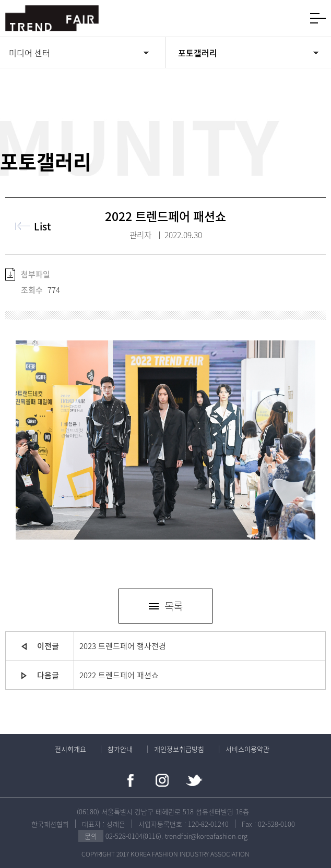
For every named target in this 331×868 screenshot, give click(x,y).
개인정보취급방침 (179, 749)
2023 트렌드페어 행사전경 (123, 646)
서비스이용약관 (247, 749)
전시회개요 (70, 749)
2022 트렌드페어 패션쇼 (119, 675)
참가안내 (120, 749)
